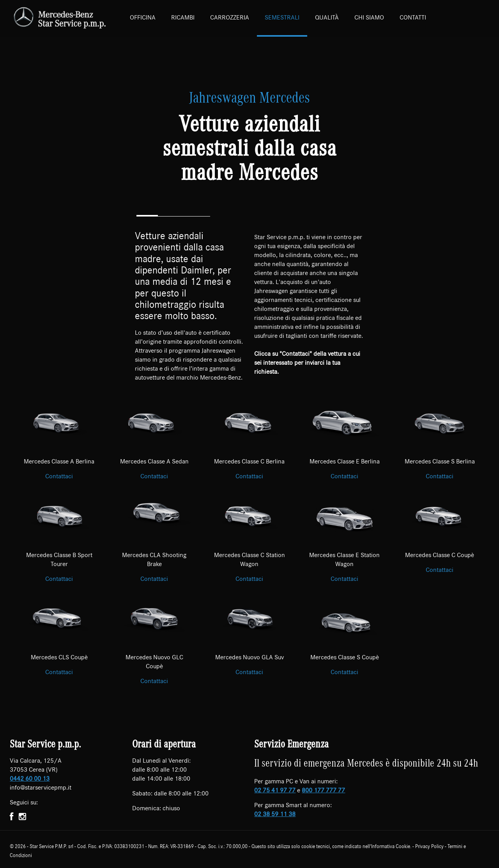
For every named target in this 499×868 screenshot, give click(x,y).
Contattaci (59, 476)
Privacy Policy (429, 847)
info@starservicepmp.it (41, 787)
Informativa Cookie (391, 847)
